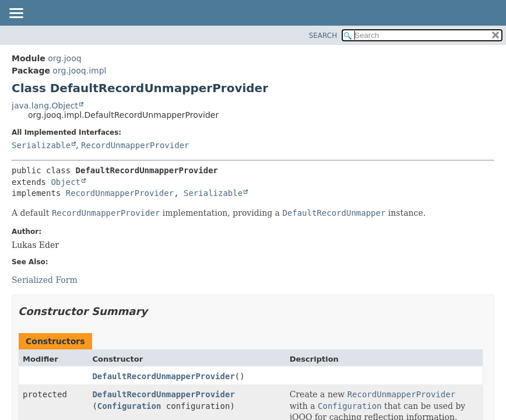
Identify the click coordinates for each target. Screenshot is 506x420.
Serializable (41, 145)
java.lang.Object (45, 106)
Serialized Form (45, 280)
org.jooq (64, 58)
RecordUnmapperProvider (135, 145)
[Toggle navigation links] (16, 14)
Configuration (129, 406)
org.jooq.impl (79, 71)
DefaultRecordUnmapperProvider (163, 376)
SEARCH (323, 36)
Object (66, 182)
